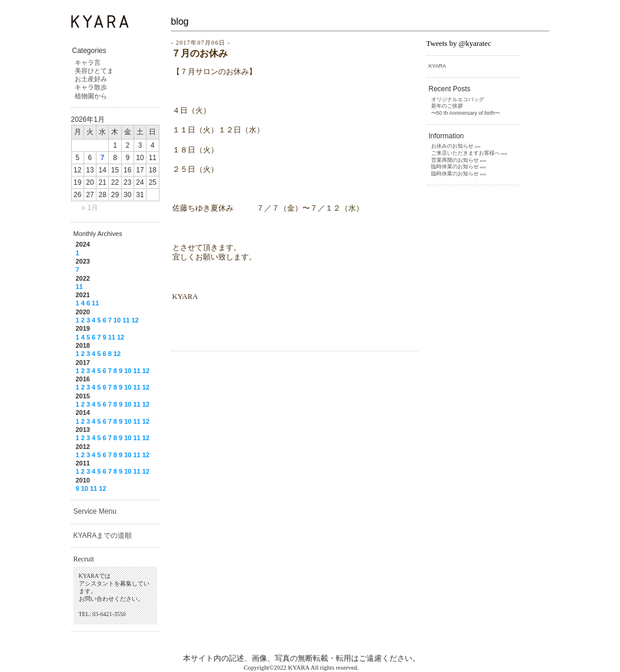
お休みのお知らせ (452, 146)
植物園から (91, 96)
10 (117, 320)
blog (180, 21)
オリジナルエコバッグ (458, 99)
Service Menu (95, 511)
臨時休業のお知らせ (455, 167)
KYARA (438, 66)
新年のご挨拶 (447, 106)
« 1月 (90, 208)
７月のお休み (199, 53)
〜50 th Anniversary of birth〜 (466, 113)
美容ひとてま (94, 71)
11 (79, 287)
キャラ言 (88, 62)
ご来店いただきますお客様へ (466, 153)
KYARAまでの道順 (103, 535)
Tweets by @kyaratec (459, 44)
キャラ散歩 (91, 87)
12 (135, 320)
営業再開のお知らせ (455, 160)
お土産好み (91, 79)
